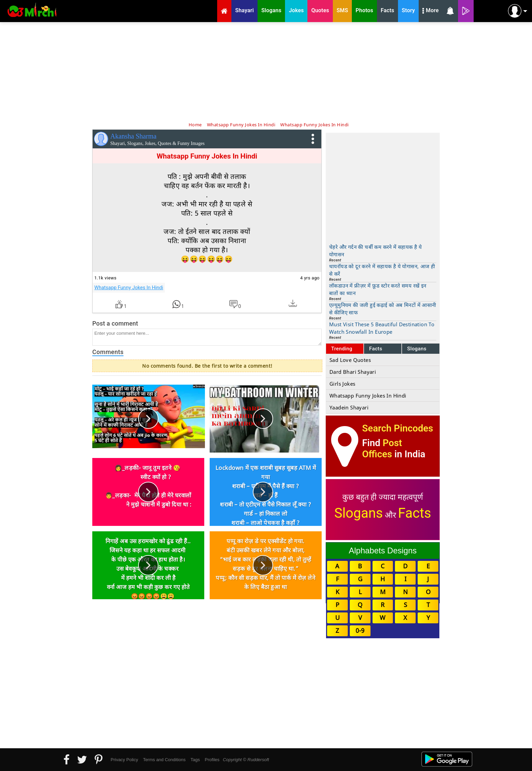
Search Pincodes (397, 428)
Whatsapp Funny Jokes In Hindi (129, 288)
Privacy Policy (124, 760)
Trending (342, 349)
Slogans (417, 349)
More (431, 11)
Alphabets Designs (383, 550)
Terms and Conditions (164, 760)
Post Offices (382, 448)
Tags (195, 760)
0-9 (360, 630)
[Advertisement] (266, 71)
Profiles (212, 760)
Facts (376, 349)
